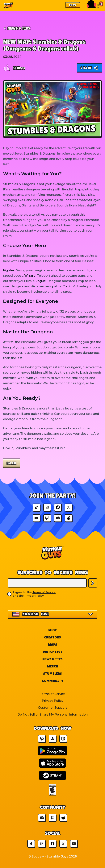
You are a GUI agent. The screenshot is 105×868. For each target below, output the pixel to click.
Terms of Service (44, 592)
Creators (52, 637)
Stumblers (52, 673)
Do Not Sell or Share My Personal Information (52, 714)
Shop (52, 630)
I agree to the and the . (34, 594)
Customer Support (52, 708)
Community (53, 681)
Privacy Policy (34, 596)
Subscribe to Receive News (53, 572)
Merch (52, 666)
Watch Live (52, 652)
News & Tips (52, 659)
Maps (52, 644)
